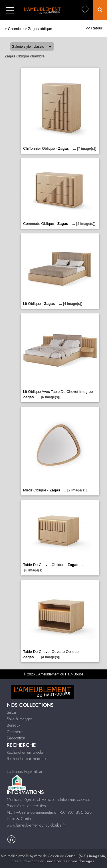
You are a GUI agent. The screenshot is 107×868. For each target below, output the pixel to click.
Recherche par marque (26, 759)
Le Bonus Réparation (24, 771)
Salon (11, 712)
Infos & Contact (20, 819)
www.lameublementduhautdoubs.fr (36, 825)
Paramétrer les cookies (26, 806)
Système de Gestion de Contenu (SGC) (67, 856)
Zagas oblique (40, 29)
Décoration (16, 738)
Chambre (16, 29)
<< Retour (94, 28)
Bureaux (14, 725)
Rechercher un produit (26, 752)
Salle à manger (20, 719)
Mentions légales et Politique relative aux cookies (49, 799)
